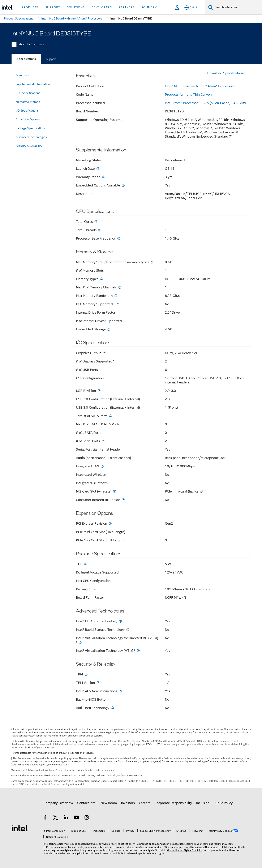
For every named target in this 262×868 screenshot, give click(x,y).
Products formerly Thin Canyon (188, 95)
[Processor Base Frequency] (119, 238)
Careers (145, 803)
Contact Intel (87, 803)
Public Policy (223, 803)
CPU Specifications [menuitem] (28, 93)
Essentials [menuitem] (22, 75)
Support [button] (53, 7)
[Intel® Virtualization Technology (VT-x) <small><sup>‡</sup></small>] (138, 651)
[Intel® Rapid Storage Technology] (128, 630)
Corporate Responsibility (173, 803)
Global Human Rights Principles (185, 850)
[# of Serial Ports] (103, 441)
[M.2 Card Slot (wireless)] (115, 491)
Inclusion (203, 803)
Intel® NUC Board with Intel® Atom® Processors (200, 86)
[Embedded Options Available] (123, 185)
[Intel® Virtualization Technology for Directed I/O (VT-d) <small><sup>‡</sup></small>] (80, 642)
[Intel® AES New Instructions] (120, 691)
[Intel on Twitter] (56, 818)
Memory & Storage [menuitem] (28, 102)
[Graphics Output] (104, 353)
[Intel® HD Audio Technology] (120, 621)
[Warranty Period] (104, 177)
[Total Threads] (100, 230)
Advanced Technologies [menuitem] (31, 137)
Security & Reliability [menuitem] (29, 146)
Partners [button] (127, 7)
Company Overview (58, 803)
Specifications (26, 59)
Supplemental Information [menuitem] (33, 84)
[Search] (211, 7)
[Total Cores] (96, 222)
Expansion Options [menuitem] (28, 119)
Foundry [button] (149, 7)
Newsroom (109, 803)
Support (51, 59)
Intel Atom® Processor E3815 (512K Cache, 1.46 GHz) (205, 103)
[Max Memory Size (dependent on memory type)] (152, 262)
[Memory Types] (102, 279)
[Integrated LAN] (102, 466)
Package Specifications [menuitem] (31, 128)
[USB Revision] (99, 391)
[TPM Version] (98, 683)
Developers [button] (102, 7)
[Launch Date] (98, 169)
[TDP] (86, 564)
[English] (191, 7)
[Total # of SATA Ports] (111, 416)
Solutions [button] (76, 7)
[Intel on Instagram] (87, 818)
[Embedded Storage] (109, 329)
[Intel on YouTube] (76, 818)
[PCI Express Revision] (110, 523)
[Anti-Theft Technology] (112, 708)
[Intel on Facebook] (45, 818)
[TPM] (86, 674)
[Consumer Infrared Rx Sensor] (123, 500)
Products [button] (30, 7)
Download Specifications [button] (227, 73)
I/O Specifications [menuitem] (27, 111)
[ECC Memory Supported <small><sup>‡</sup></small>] (118, 304)
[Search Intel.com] (238, 7)
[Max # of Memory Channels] (120, 287)
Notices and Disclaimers (205, 847)
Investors (128, 803)
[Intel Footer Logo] (20, 828)
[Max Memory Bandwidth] (116, 296)
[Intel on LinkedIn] (66, 818)
